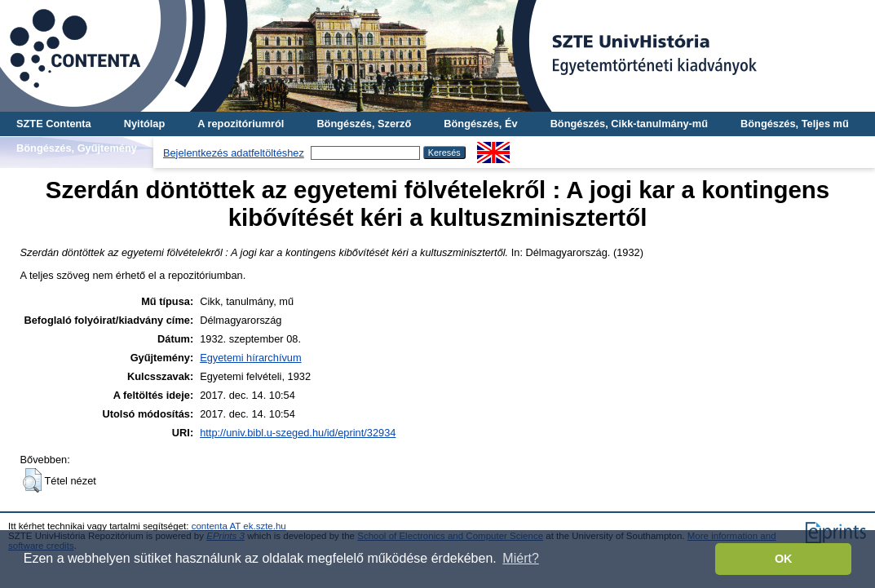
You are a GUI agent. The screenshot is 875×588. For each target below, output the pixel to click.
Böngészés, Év (480, 124)
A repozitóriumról (241, 124)
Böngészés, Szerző (364, 124)
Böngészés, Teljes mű (795, 124)
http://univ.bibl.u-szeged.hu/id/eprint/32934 (298, 433)
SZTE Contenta (54, 124)
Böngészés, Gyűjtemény (77, 148)
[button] (32, 480)
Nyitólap (144, 124)
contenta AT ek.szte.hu (239, 526)
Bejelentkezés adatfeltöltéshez (234, 153)
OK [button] (784, 559)
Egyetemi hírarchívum (250, 358)
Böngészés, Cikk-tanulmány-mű (629, 124)
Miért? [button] (520, 558)
